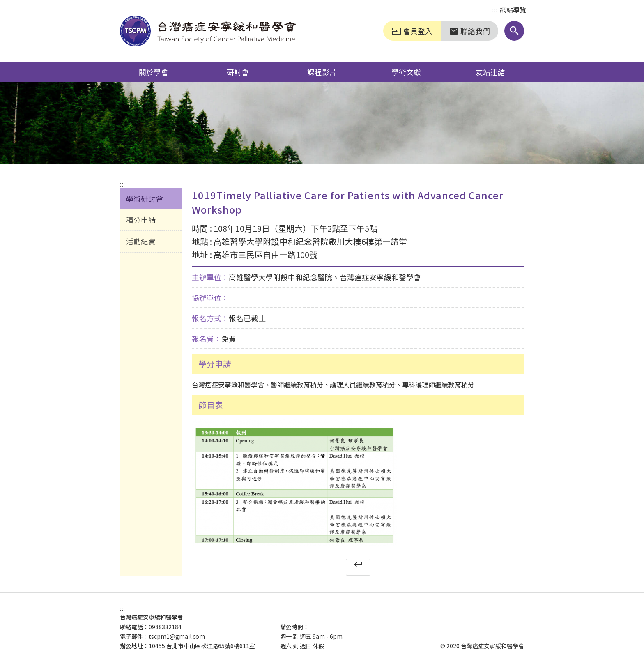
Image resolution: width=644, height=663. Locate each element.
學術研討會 (145, 198)
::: (494, 10)
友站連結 (490, 72)
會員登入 (412, 31)
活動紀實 (141, 241)
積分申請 (141, 220)
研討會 (238, 72)
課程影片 (322, 72)
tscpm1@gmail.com (177, 636)
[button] (514, 31)
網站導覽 (513, 9)
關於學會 (154, 72)
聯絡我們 (469, 31)
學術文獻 (406, 72)
